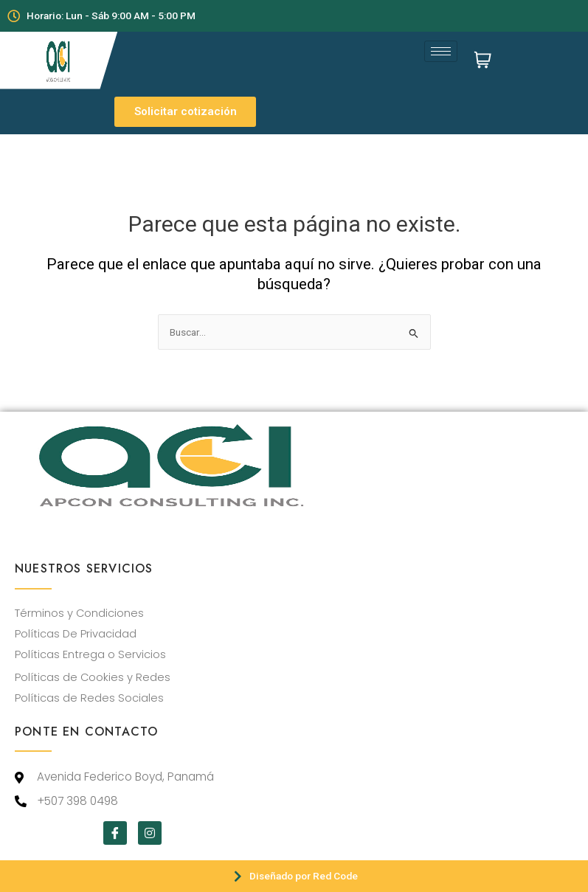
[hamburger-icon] (441, 51)
